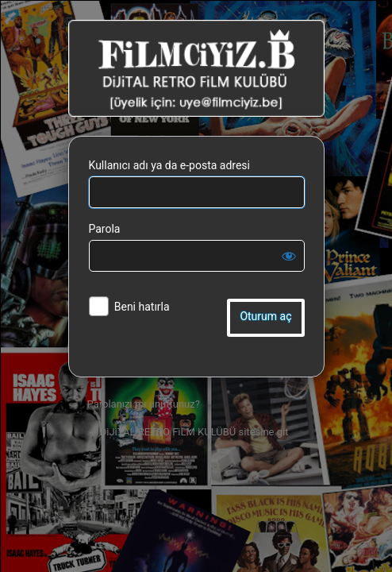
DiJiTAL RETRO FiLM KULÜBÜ (196, 68)
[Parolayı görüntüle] (289, 256)
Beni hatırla (142, 307)
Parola (105, 229)
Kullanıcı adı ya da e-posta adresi (170, 165)
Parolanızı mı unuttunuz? (144, 404)
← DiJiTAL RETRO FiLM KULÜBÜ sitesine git (188, 432)
